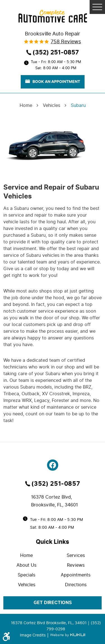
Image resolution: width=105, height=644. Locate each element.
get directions (53, 603)
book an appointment (53, 82)
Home (26, 105)
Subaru (78, 105)
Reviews (76, 565)
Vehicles (52, 105)
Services (76, 555)
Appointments (76, 575)
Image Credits (33, 635)
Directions (76, 585)
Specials (26, 575)
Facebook (53, 465)
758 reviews (66, 42)
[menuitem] (28, 555)
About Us (26, 565)
